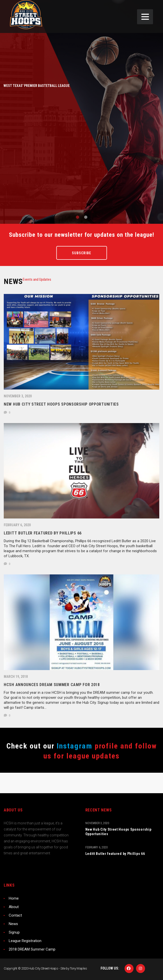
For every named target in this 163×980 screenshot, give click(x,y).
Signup (14, 932)
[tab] (37, 279)
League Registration (25, 941)
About (14, 907)
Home (14, 898)
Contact (15, 915)
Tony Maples (78, 968)
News (13, 924)
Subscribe (81, 253)
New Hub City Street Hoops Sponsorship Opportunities (118, 832)
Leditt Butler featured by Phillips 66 (115, 854)
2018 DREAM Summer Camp (32, 949)
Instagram (73, 746)
